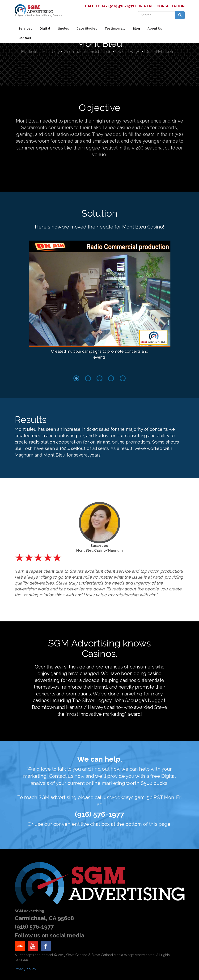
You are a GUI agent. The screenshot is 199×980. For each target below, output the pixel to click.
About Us (155, 29)
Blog (136, 29)
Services (25, 29)
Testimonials (115, 29)
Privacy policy (25, 969)
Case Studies (87, 29)
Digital (45, 29)
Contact (25, 38)
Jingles (63, 29)
